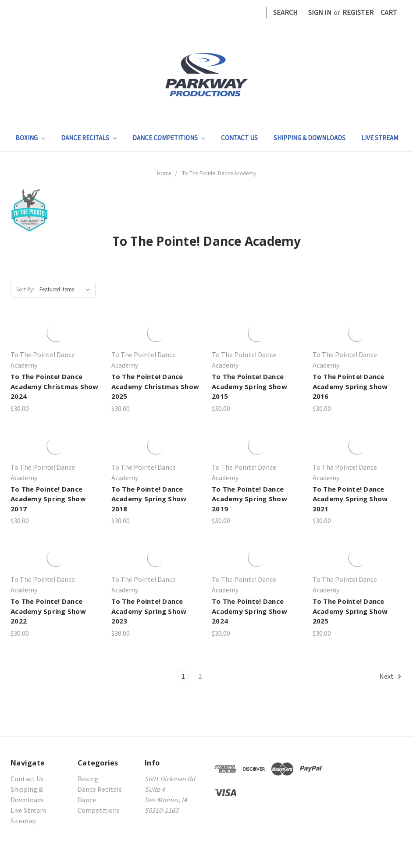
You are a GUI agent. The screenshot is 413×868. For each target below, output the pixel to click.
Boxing (30, 138)
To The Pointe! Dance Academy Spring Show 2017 (48, 499)
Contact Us (239, 138)
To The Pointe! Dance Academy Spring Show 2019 (249, 499)
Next (391, 676)
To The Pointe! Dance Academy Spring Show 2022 (48, 611)
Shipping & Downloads (310, 138)
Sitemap (23, 821)
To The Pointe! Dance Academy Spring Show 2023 (149, 611)
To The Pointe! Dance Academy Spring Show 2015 (249, 386)
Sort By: (25, 289)
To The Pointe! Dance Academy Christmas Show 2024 (55, 386)
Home (164, 173)
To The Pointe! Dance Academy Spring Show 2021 (350, 499)
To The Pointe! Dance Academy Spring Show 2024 (249, 611)
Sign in (320, 12)
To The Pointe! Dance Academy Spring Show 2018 (149, 499)
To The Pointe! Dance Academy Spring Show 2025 (350, 611)
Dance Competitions (169, 138)
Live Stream (380, 138)
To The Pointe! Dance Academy (219, 173)
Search (285, 12)
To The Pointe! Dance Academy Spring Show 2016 (350, 386)
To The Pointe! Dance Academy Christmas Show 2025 (155, 386)
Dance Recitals (89, 138)
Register (358, 12)
